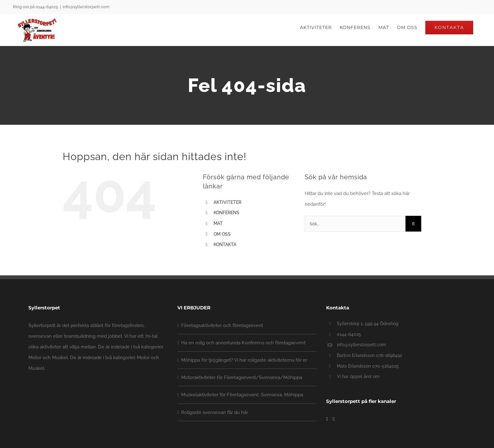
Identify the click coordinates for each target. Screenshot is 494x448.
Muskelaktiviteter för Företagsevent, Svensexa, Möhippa (242, 395)
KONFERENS (227, 213)
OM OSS (222, 234)
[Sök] (413, 224)
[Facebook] (327, 419)
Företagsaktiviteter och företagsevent (222, 325)
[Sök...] (355, 224)
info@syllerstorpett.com (86, 7)
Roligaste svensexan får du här (215, 412)
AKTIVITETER (227, 202)
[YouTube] (334, 419)
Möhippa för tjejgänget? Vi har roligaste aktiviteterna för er (244, 360)
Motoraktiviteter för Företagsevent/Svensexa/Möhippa (242, 377)
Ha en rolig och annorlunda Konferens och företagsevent (243, 343)
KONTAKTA (225, 244)
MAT (218, 223)
